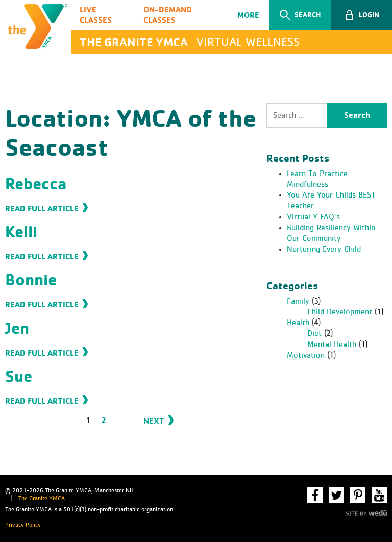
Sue (19, 376)
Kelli (21, 231)
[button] (361, 15)
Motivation (306, 355)
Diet (314, 333)
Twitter (336, 495)
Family (298, 301)
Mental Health (332, 344)
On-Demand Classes (168, 15)
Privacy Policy (23, 525)
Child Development (340, 312)
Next (154, 421)
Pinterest (358, 495)
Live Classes (96, 15)
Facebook (315, 495)
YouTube (379, 495)
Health (298, 323)
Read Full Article (42, 208)
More (248, 15)
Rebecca (36, 183)
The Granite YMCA (42, 499)
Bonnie (31, 279)
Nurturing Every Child (324, 249)
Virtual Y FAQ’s (313, 217)
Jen (17, 328)
